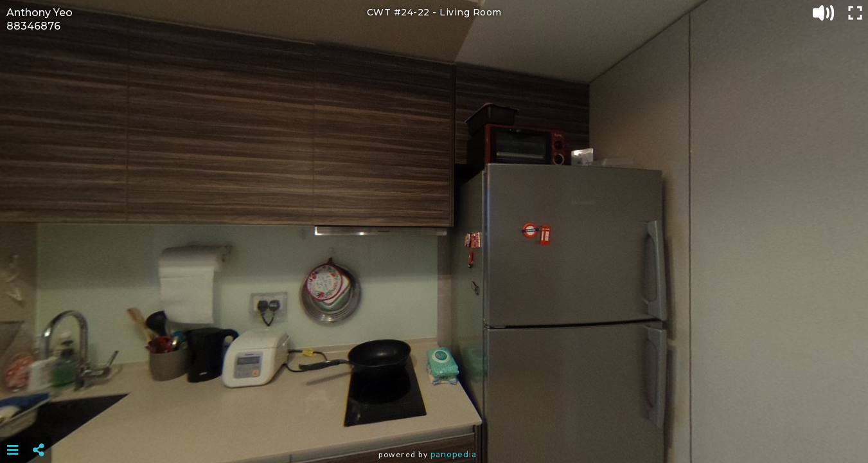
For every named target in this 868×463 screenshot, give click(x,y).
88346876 (33, 26)
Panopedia (454, 454)
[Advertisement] (434, 418)
